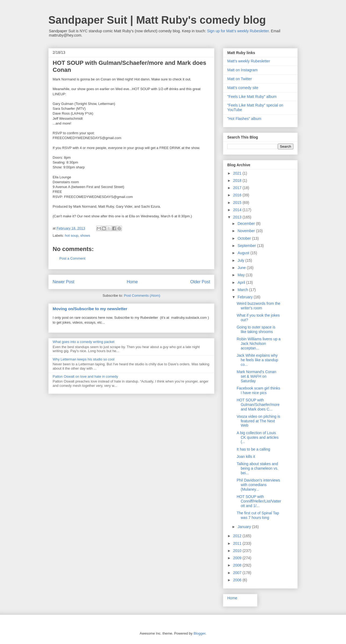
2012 (238, 536)
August (244, 253)
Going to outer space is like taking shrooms (256, 329)
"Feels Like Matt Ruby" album (252, 97)
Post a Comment (72, 258)
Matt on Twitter (240, 79)
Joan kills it (246, 457)
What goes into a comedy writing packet (84, 342)
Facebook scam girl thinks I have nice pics (258, 390)
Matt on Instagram (242, 70)
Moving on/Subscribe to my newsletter (90, 309)
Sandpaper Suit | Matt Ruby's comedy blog (157, 20)
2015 (238, 203)
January (245, 527)
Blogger (199, 633)
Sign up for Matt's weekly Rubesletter (238, 31)
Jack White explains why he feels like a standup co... (257, 360)
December (247, 224)
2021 (238, 173)
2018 (238, 181)
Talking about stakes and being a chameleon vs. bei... (257, 468)
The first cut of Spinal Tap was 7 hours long (258, 515)
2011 (238, 543)
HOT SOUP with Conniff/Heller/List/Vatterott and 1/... (259, 501)
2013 (238, 217)
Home (132, 282)
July (241, 260)
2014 (238, 210)
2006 (238, 580)
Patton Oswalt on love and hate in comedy (85, 376)
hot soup (72, 236)
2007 (238, 573)
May (242, 275)
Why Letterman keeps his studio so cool (84, 359)
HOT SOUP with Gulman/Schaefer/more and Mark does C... (258, 405)
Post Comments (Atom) (142, 296)
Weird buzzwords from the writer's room (258, 306)
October (245, 238)
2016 (238, 195)
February (246, 297)
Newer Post (64, 282)
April (242, 282)
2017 (238, 188)
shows (85, 236)
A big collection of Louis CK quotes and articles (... (258, 437)
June (242, 268)
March (243, 290)
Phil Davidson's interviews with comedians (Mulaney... (258, 485)
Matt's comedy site (243, 88)
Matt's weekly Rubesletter (249, 61)
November (247, 231)
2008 (238, 565)
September (247, 246)
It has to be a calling (253, 449)
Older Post (200, 282)
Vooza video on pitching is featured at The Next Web (258, 421)
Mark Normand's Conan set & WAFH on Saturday (256, 376)
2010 (238, 551)
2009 (238, 558)
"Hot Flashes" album (244, 119)
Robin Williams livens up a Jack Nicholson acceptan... (259, 344)
